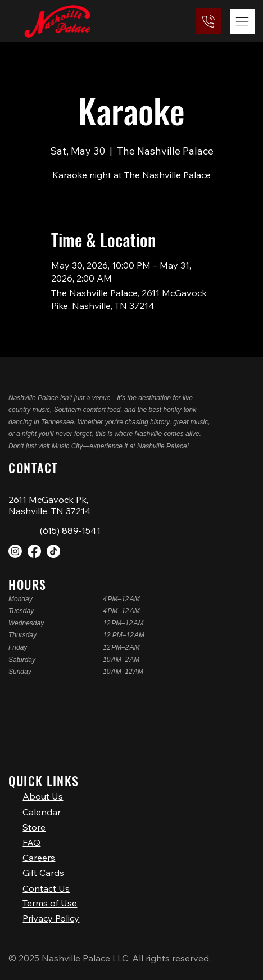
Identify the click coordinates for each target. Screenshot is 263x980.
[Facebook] (34, 551)
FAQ (31, 834)
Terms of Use (50, 900)
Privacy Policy (51, 918)
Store (34, 818)
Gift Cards (43, 868)
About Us (43, 784)
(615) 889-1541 (70, 530)
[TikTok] (53, 551)
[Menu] (242, 21)
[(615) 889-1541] (208, 21)
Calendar (42, 801)
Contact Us (46, 886)
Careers (39, 851)
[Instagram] (15, 551)
